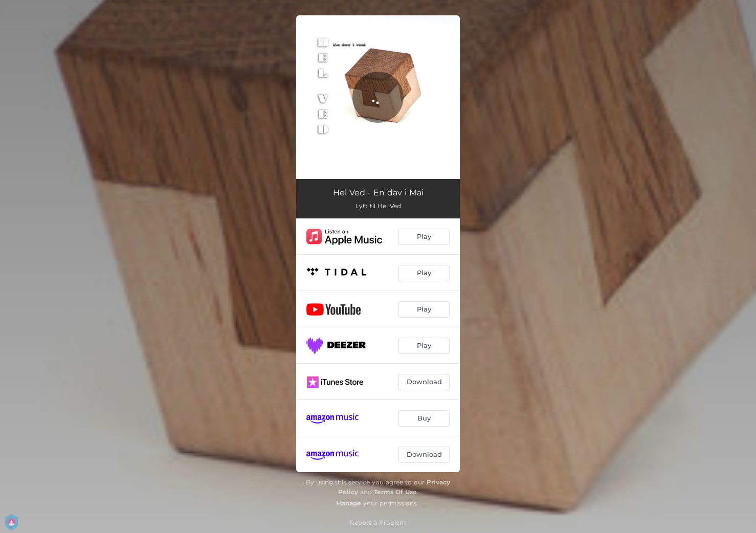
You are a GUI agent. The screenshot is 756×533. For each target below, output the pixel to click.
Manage (349, 503)
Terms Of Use (395, 492)
